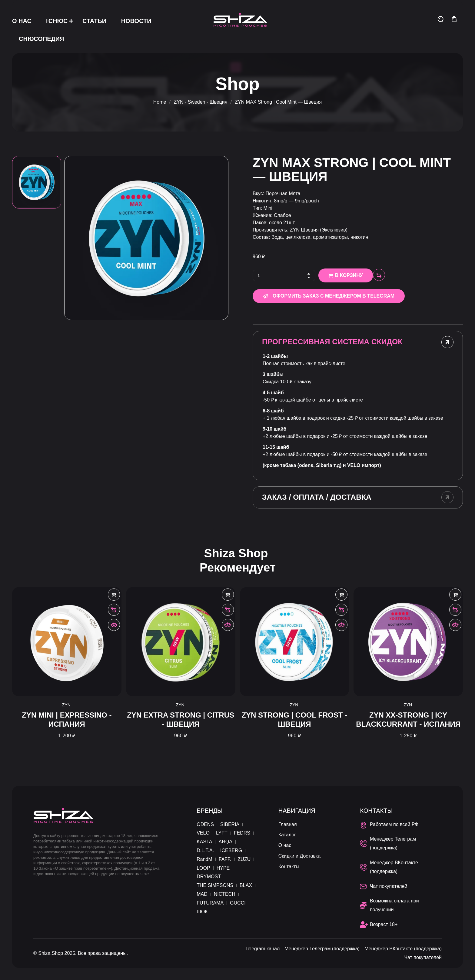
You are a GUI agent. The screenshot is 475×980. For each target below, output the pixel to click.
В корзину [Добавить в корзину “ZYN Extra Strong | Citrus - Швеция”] (228, 595)
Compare (379, 275)
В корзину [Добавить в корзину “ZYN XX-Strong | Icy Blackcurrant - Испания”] (455, 595)
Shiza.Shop (51, 953)
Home (160, 102)
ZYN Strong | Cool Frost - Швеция (294, 720)
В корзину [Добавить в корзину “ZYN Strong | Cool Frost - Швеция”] (341, 595)
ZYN (66, 705)
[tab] (358, 342)
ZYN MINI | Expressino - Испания (67, 720)
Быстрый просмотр (114, 625)
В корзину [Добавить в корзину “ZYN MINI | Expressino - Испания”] (114, 595)
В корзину (349, 275)
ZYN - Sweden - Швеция (200, 102)
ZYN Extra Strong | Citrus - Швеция (181, 720)
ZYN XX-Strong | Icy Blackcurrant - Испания (408, 720)
